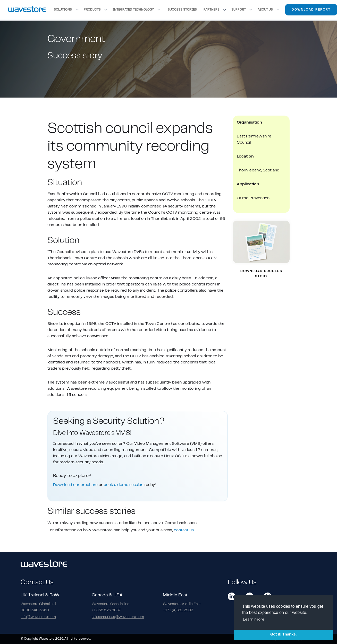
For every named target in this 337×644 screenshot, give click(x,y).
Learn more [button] (254, 620)
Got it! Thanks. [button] (283, 635)
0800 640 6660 (35, 611)
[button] (67, 10)
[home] (27, 10)
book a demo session (123, 485)
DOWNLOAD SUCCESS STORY (261, 274)
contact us (184, 530)
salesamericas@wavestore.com (118, 617)
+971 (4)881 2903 (178, 611)
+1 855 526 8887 (106, 611)
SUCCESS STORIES (182, 10)
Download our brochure (75, 485)
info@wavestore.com (38, 617)
